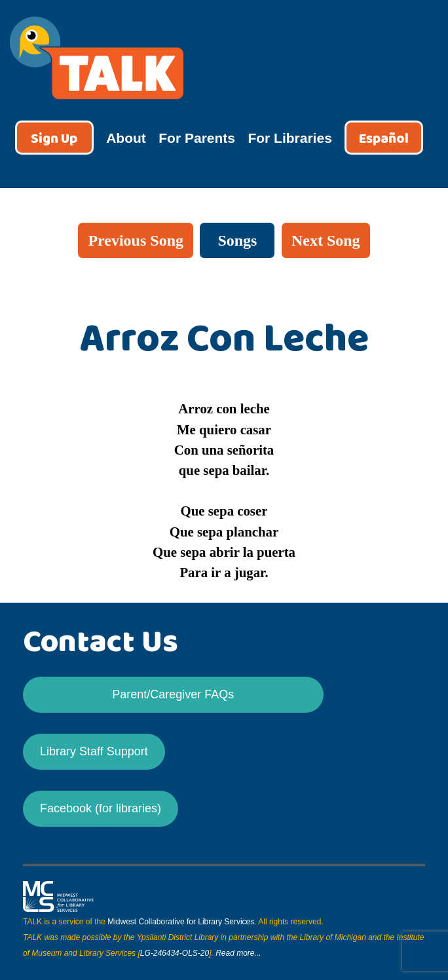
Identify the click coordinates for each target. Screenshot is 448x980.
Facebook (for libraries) (101, 808)
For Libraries (289, 138)
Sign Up (54, 139)
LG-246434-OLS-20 (175, 953)
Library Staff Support (94, 751)
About (126, 138)
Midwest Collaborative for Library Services (181, 922)
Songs (237, 240)
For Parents (197, 138)
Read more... (238, 953)
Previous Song (136, 240)
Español (384, 139)
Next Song (326, 240)
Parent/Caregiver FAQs (173, 694)
